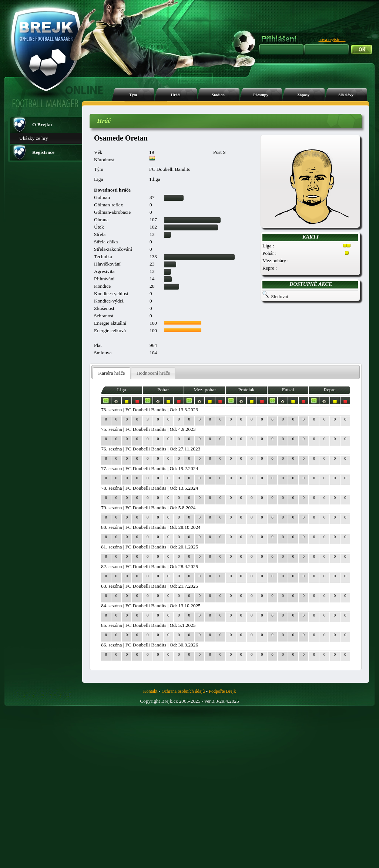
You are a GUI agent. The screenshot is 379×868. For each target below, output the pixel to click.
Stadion (218, 95)
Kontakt (150, 691)
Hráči (175, 95)
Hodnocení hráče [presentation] (153, 373)
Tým (133, 95)
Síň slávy (346, 95)
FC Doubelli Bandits (146, 410)
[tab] (112, 373)
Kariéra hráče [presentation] (111, 373)
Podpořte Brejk (222, 691)
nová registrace (332, 40)
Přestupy (261, 95)
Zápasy (303, 95)
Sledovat (280, 296)
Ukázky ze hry (34, 138)
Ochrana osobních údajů (183, 691)
